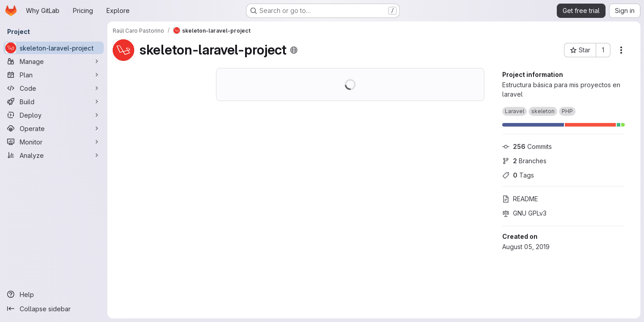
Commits (527, 146)
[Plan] (54, 75)
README (520, 199)
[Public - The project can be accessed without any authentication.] (294, 50)
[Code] (54, 88)
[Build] (54, 102)
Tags (518, 175)
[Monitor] (54, 142)
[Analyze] (54, 155)
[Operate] (54, 128)
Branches (524, 161)
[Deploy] (54, 115)
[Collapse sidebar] (54, 309)
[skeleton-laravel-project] (54, 48)
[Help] (54, 294)
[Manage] (54, 61)
